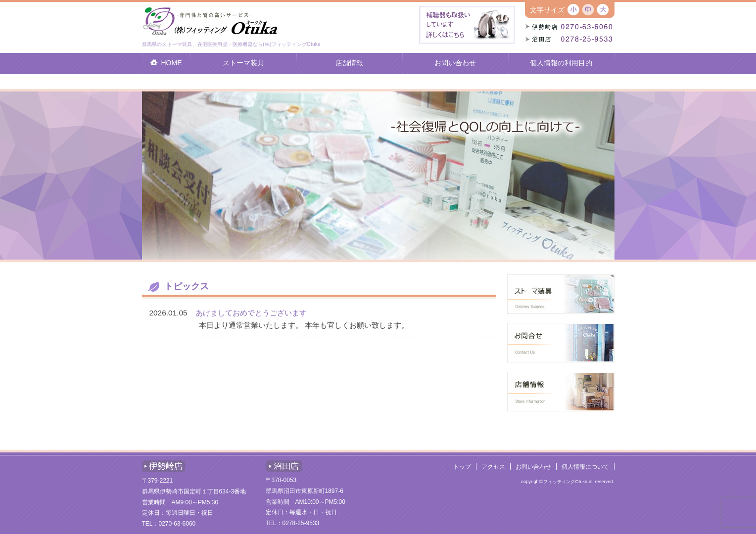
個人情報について (585, 467)
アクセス (493, 467)
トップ (462, 467)
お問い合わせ (533, 467)
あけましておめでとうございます (251, 313)
